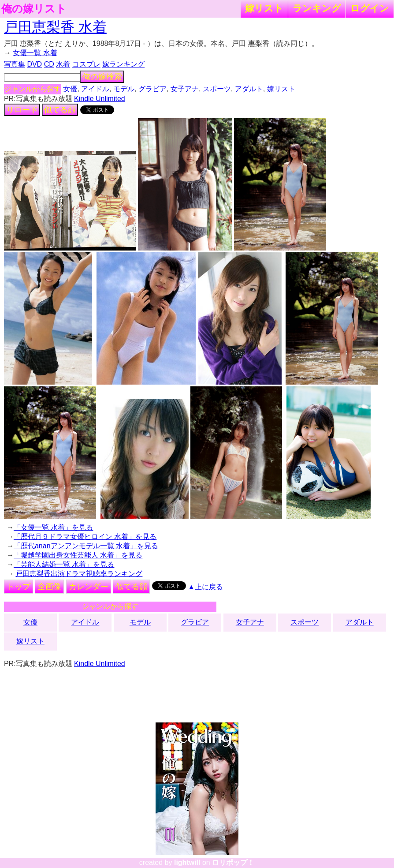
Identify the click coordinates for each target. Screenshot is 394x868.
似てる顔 (60, 110)
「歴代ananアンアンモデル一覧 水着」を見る (86, 546)
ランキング (317, 8)
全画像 (49, 587)
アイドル (95, 89)
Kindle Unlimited (100, 99)
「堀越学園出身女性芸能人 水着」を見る (78, 555)
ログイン (370, 8)
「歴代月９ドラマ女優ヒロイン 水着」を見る (85, 537)
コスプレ (86, 64)
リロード (22, 110)
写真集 (15, 64)
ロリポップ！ (233, 862)
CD (49, 64)
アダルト (249, 89)
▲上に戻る (205, 587)
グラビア (152, 89)
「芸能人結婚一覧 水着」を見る (64, 564)
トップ (19, 587)
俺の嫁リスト (34, 9)
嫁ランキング (123, 64)
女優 (70, 89)
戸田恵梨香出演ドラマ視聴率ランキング (79, 574)
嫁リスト (264, 8)
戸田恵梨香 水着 (55, 27)
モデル (124, 89)
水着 (63, 64)
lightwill (187, 862)
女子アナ (185, 89)
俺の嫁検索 (102, 77)
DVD (34, 64)
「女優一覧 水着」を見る (53, 527)
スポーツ (217, 89)
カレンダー (89, 587)
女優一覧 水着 (35, 53)
